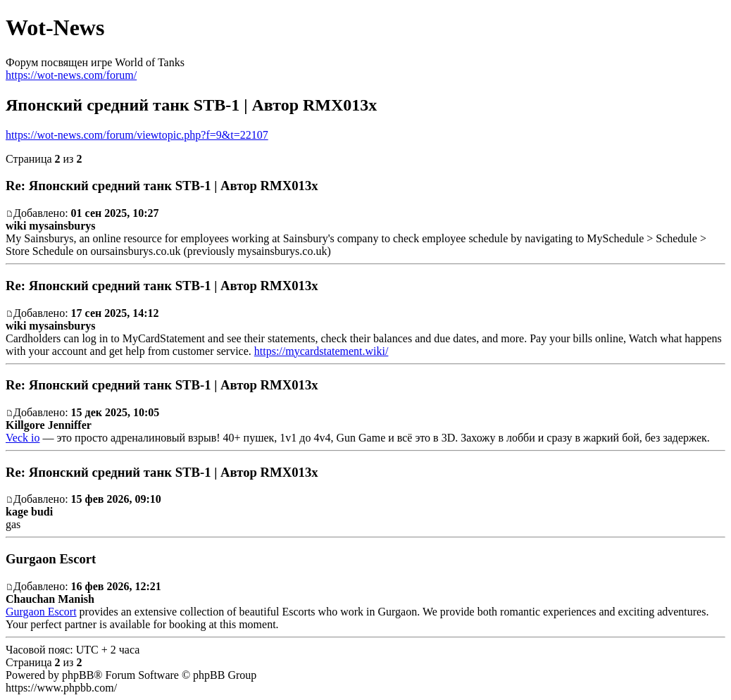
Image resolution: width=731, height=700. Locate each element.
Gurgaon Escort (41, 612)
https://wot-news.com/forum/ (71, 75)
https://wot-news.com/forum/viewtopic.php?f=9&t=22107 (137, 135)
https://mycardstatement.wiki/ (321, 351)
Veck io (23, 438)
